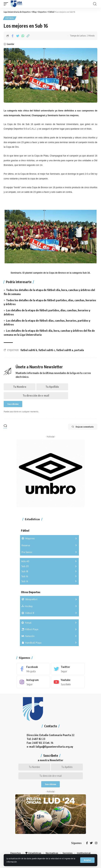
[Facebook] (33, 669)
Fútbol (10, 18)
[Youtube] (68, 682)
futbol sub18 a (65, 350)
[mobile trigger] (7, 4)
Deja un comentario (83, 427)
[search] (95, 4)
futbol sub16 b (29, 350)
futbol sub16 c (47, 350)
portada (79, 350)
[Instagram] (33, 682)
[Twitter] (68, 669)
